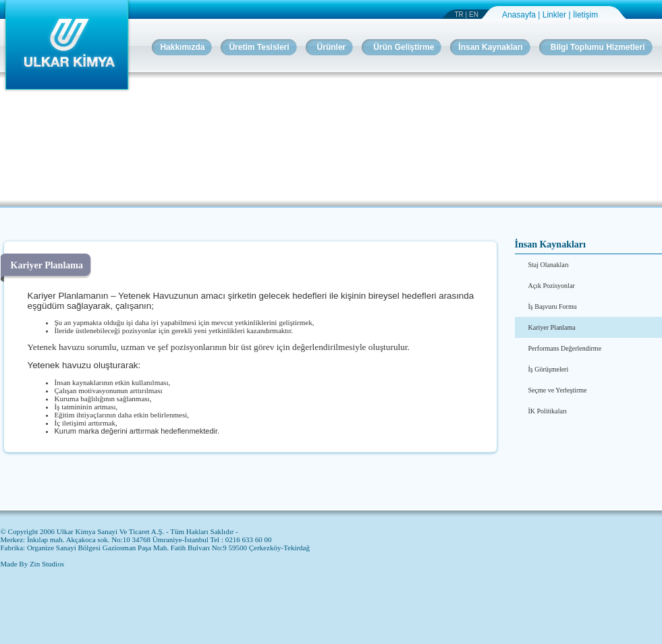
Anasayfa (520, 15)
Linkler (556, 15)
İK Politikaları (548, 411)
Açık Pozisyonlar (552, 286)
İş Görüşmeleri (549, 369)
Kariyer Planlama (552, 327)
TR (459, 14)
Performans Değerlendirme (565, 348)
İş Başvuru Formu (553, 306)
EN (474, 14)
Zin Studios (47, 564)
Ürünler (332, 47)
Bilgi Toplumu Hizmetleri (598, 47)
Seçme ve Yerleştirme (558, 390)
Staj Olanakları (549, 265)
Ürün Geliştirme (404, 47)
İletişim (585, 15)
